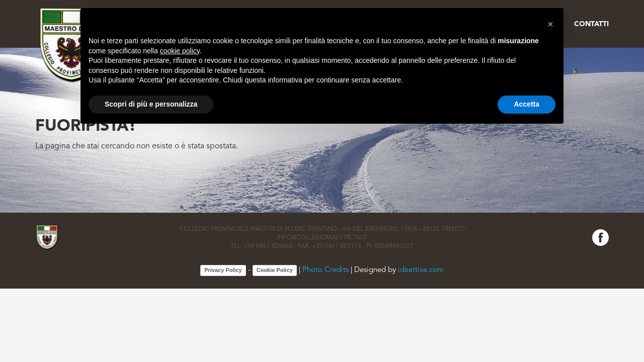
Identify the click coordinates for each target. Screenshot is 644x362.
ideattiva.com (421, 270)
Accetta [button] (527, 104)
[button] (550, 24)
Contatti (591, 24)
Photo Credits (326, 270)
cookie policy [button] (180, 51)
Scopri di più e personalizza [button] (151, 104)
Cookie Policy (275, 270)
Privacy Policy (223, 270)
